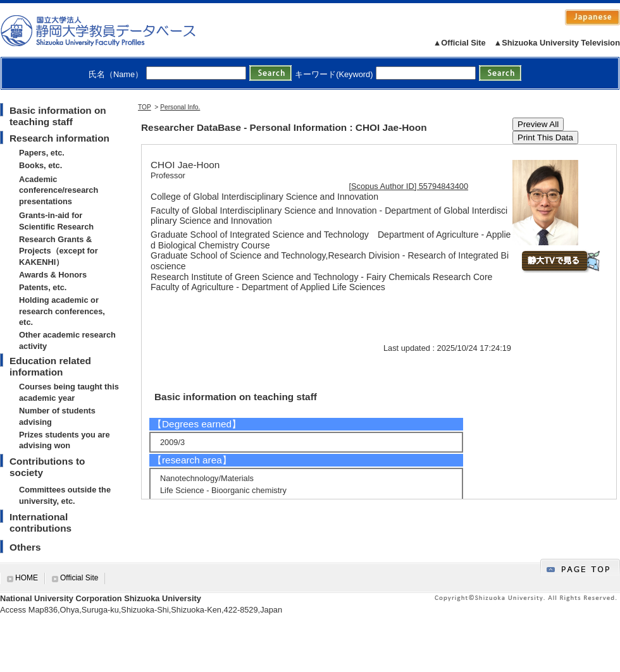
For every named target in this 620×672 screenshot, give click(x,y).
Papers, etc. (42, 153)
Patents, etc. (43, 287)
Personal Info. (180, 107)
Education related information (50, 366)
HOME (27, 578)
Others (25, 547)
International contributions (40, 522)
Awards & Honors (53, 275)
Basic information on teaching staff (58, 116)
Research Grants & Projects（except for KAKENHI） (59, 251)
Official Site (79, 578)
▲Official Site (460, 43)
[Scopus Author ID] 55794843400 (409, 186)
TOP (145, 107)
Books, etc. (40, 165)
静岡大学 (111, 30)
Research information (59, 138)
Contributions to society (47, 467)
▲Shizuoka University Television (557, 43)
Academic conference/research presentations (59, 191)
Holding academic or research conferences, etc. (62, 311)
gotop (580, 567)
